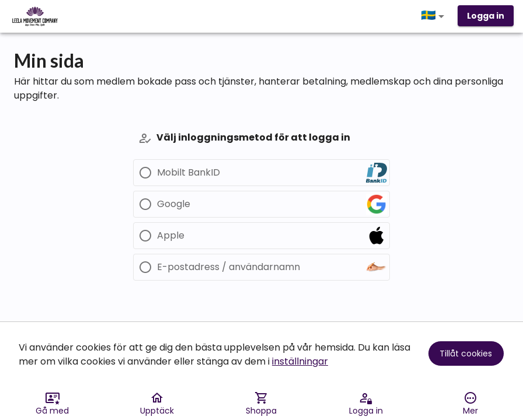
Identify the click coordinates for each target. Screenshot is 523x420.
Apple (171, 236)
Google (174, 204)
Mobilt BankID (189, 173)
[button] (435, 16)
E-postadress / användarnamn (229, 267)
